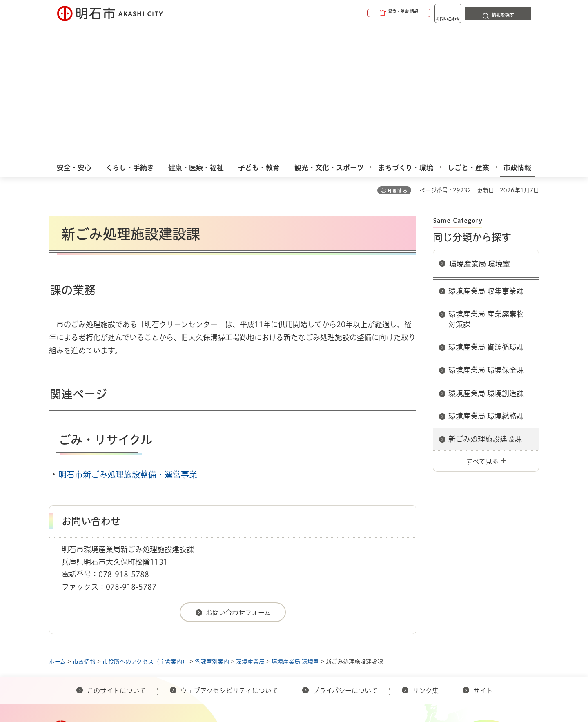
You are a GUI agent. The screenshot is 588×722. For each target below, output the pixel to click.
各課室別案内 (212, 528)
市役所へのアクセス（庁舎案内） (145, 528)
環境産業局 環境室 (480, 131)
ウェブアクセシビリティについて (229, 557)
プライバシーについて (345, 557)
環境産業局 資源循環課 (486, 214)
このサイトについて (116, 557)
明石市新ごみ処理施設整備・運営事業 (128, 341)
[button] (367, 13)
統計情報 (318, 681)
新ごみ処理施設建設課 (485, 306)
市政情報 (84, 528)
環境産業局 (250, 528)
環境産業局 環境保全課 (486, 237)
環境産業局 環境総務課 (486, 283)
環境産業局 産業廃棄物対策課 (486, 186)
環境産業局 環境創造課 (486, 260)
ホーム (57, 528)
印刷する (398, 58)
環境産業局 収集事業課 (486, 158)
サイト (484, 557)
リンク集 (425, 557)
